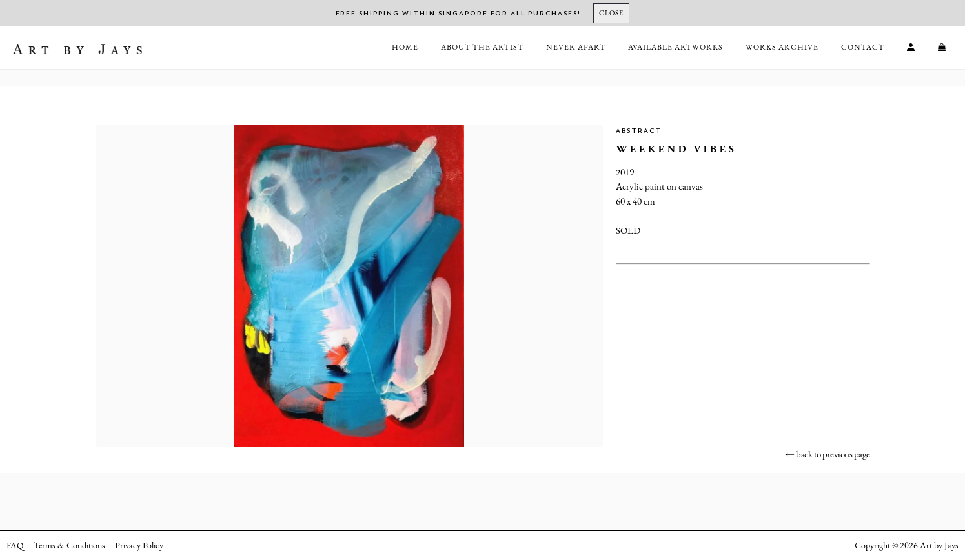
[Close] (611, 13)
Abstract (639, 131)
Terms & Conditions (69, 545)
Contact (863, 47)
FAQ (15, 545)
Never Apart (576, 47)
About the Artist (482, 47)
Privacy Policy (139, 545)
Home (405, 47)
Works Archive (782, 47)
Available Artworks (675, 47)
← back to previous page (828, 454)
